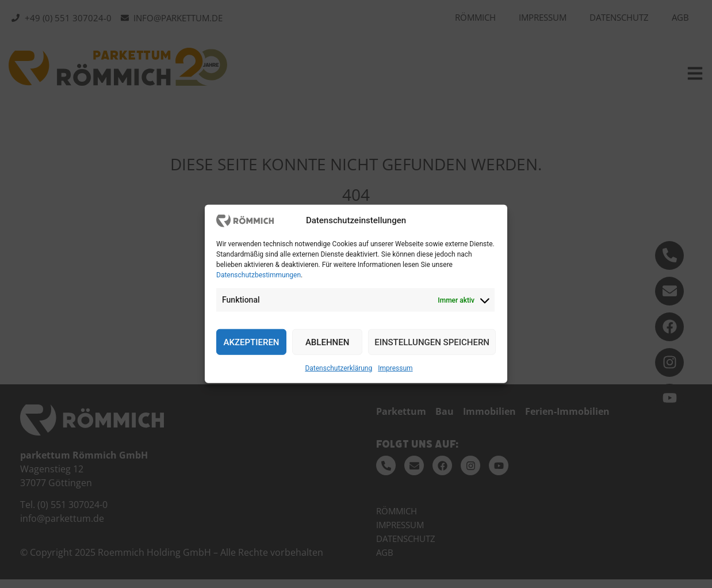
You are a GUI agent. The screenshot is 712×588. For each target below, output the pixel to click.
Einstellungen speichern (432, 342)
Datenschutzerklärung (338, 368)
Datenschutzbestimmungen (259, 275)
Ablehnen (327, 342)
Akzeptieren (252, 342)
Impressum (395, 368)
